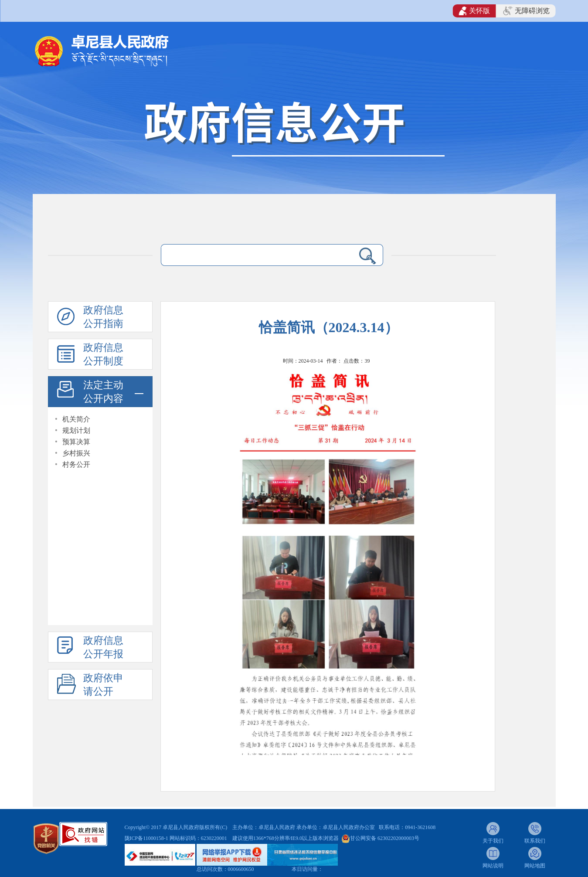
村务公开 (76, 464)
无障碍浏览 (526, 11)
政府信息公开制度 (103, 354)
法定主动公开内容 (103, 392)
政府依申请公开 (103, 685)
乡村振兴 (76, 453)
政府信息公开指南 (103, 317)
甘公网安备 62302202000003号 (385, 838)
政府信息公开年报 (103, 647)
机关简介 (76, 419)
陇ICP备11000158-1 (147, 838)
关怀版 (474, 11)
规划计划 (76, 430)
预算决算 (76, 442)
